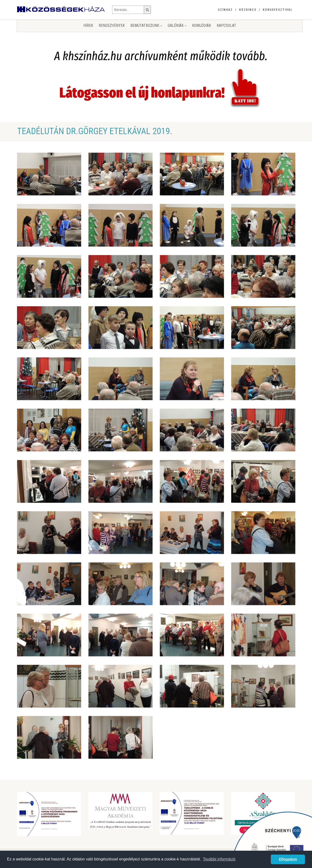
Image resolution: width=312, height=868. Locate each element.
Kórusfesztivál (278, 10)
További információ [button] (219, 859)
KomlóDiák (202, 25)
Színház (225, 10)
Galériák (177, 25)
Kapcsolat (226, 25)
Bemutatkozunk (146, 25)
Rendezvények (112, 25)
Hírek (88, 25)
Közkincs (248, 10)
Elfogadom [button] (288, 859)
